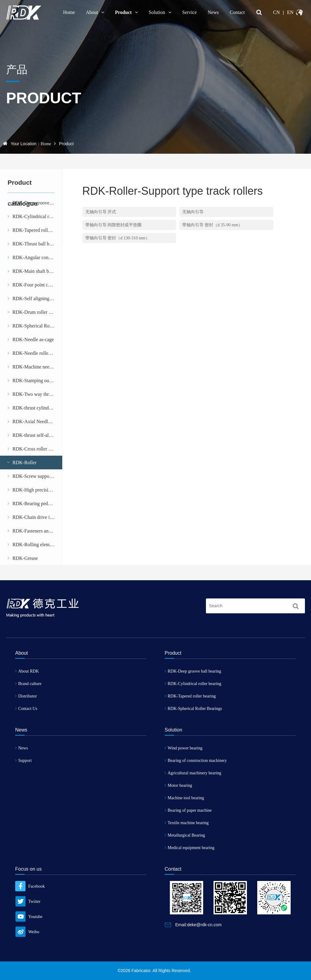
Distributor (26, 696)
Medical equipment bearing (190, 848)
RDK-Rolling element (32, 545)
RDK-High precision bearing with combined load (35, 490)
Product (126, 12)
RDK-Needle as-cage (31, 339)
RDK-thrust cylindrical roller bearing (35, 408)
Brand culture (28, 684)
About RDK (27, 671)
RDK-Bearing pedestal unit (35, 504)
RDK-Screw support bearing (35, 476)
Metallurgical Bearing (185, 835)
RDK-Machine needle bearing (35, 367)
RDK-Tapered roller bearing (35, 230)
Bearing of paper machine (188, 810)
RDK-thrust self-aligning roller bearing (35, 435)
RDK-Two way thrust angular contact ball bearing (35, 394)
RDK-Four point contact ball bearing (35, 285)
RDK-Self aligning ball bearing (35, 298)
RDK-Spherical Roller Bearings (35, 326)
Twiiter (28, 901)
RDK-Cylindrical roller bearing (35, 216)
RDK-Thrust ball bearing (34, 244)
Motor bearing (178, 785)
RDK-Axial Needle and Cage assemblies (35, 421)
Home (69, 12)
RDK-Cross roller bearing (35, 449)
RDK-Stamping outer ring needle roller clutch (35, 380)
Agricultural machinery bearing (193, 773)
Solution (160, 12)
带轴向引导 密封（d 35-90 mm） (212, 225)
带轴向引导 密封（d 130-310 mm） (118, 238)
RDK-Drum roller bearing (35, 312)
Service (190, 12)
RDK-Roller (21, 463)
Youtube (29, 917)
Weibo (27, 932)
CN (276, 12)
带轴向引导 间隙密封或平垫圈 (114, 225)
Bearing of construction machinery (196, 761)
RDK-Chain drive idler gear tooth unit (35, 517)
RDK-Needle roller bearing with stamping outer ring (35, 353)
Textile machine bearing (187, 823)
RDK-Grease (23, 558)
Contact (237, 12)
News (213, 12)
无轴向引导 (193, 212)
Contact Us (26, 709)
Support (23, 761)
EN (290, 12)
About (95, 12)
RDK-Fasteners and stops (35, 531)
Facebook (30, 886)
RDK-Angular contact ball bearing (35, 257)
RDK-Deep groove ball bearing (193, 671)
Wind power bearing (184, 748)
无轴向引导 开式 (101, 212)
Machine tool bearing (184, 798)
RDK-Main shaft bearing (34, 271)
